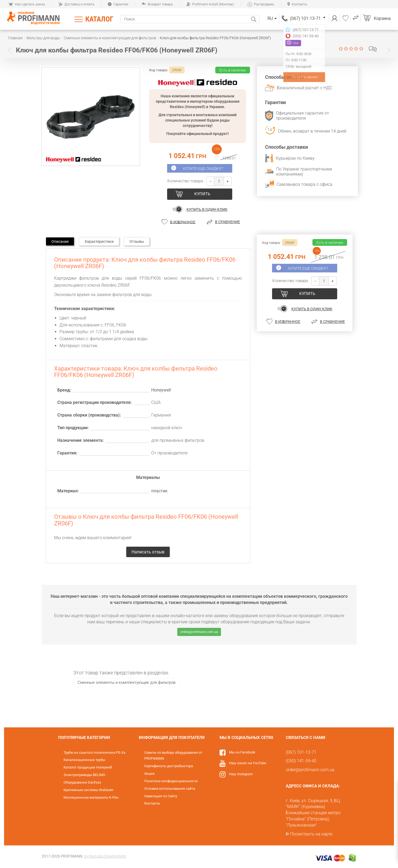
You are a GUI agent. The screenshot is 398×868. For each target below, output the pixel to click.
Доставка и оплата (76, 4)
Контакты (297, 4)
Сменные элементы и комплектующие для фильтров (126, 682)
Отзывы (137, 241)
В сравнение (228, 222)
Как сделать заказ (27, 4)
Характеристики (99, 241)
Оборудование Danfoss (82, 782)
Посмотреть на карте (311, 834)
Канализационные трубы (84, 760)
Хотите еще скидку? (203, 169)
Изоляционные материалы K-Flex (91, 797)
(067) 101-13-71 (308, 18)
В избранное (183, 222)
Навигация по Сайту (161, 796)
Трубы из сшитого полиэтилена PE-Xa (94, 753)
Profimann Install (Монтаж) (210, 4)
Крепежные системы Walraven (88, 790)
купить (202, 194)
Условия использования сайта (170, 789)
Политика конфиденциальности (171, 781)
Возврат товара (157, 4)
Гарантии (118, 4)
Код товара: (159, 70)
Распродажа (261, 4)
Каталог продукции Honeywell (88, 767)
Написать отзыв (373, 49)
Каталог (99, 19)
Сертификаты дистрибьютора (169, 766)
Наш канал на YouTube (248, 763)
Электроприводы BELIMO (84, 775)
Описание (60, 241)
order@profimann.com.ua (199, 632)
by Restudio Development (105, 856)
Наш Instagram (241, 774)
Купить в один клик (207, 209)
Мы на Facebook (242, 752)
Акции (149, 773)
